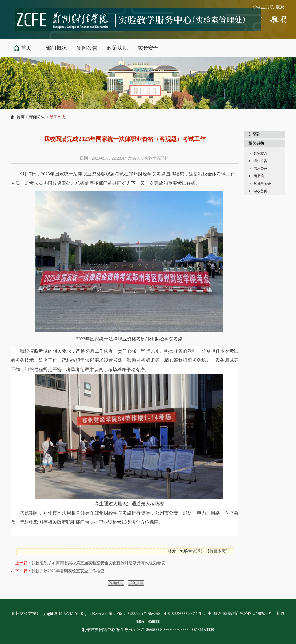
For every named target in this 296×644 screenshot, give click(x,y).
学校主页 (261, 7)
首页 (21, 117)
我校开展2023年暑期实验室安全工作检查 (68, 571)
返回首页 (116, 583)
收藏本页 (218, 551)
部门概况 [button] (56, 48)
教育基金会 (262, 184)
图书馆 (259, 176)
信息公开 (260, 169)
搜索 (280, 7)
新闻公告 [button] (87, 48)
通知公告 (260, 161)
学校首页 (260, 191)
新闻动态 (58, 117)
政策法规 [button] (117, 48)
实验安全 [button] (148, 48)
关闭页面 (136, 583)
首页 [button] (26, 48)
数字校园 (260, 153)
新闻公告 (37, 117)
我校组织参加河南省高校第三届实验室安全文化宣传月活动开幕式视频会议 (98, 563)
